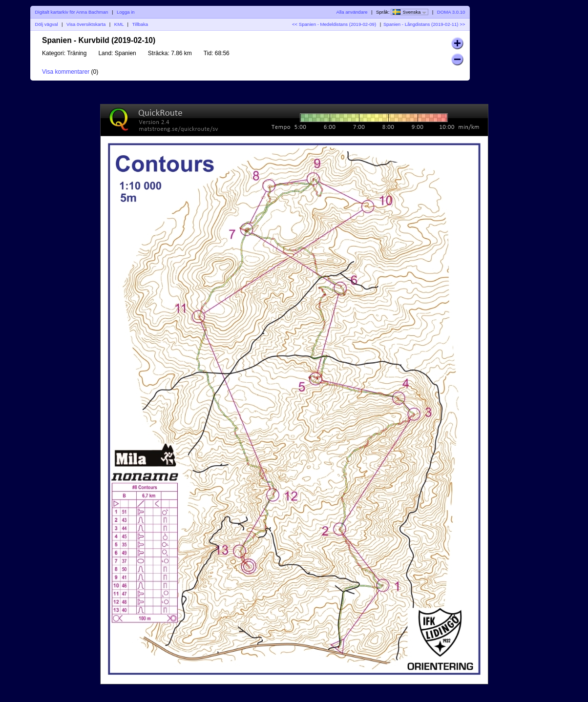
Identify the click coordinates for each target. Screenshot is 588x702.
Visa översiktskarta (86, 24)
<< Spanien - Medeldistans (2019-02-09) (334, 24)
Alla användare (352, 12)
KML (119, 24)
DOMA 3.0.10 (451, 12)
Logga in (126, 12)
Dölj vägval (47, 24)
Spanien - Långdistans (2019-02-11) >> (424, 24)
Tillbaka (140, 24)
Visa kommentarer (66, 72)
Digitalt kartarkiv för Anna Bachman (72, 12)
